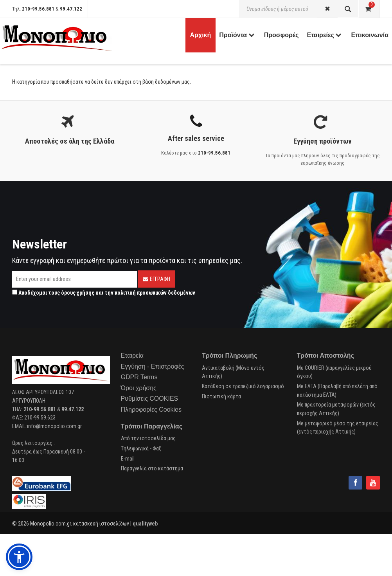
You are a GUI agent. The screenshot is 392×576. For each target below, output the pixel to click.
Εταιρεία (132, 355)
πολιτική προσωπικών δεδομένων (155, 293)
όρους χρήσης (78, 293)
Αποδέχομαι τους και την (104, 293)
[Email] (75, 279)
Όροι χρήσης (139, 388)
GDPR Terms (139, 377)
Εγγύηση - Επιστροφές (153, 366)
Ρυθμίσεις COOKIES (150, 399)
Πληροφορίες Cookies (151, 409)
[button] (19, 557)
